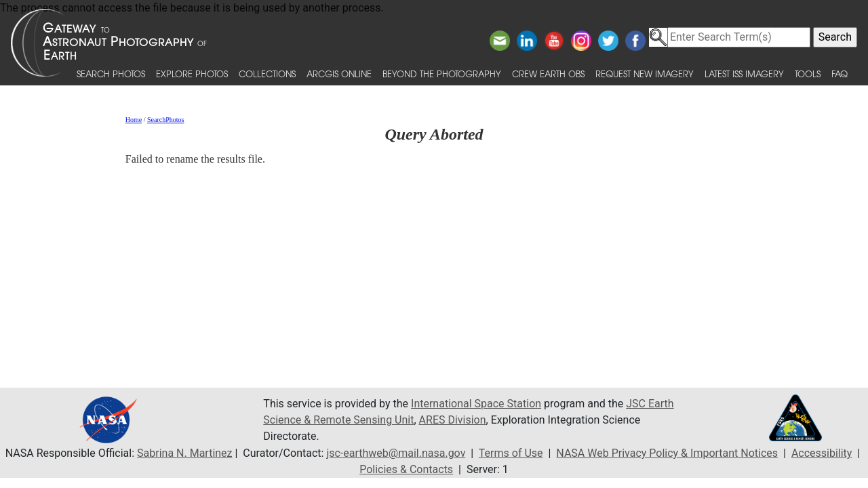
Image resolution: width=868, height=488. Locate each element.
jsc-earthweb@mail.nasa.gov (396, 453)
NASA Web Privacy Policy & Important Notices (667, 453)
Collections (267, 74)
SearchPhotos (165, 120)
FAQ (840, 74)
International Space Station (476, 404)
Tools (808, 74)
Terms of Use (511, 453)
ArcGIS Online (339, 74)
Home (134, 120)
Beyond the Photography (442, 74)
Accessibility (822, 453)
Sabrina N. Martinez (184, 453)
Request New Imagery (645, 74)
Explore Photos (192, 74)
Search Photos (111, 74)
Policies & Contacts (406, 469)
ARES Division (453, 420)
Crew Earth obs (548, 74)
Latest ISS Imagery (744, 74)
